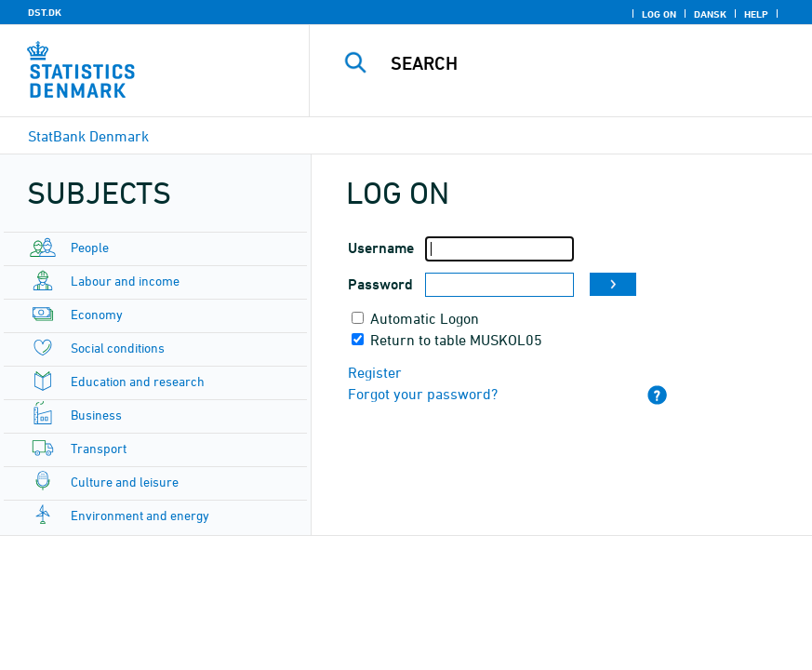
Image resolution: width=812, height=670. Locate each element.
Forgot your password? (423, 394)
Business (96, 415)
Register (375, 372)
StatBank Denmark (88, 136)
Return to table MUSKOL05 (456, 340)
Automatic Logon (425, 318)
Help (756, 14)
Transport (99, 448)
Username (381, 248)
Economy (97, 314)
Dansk (710, 14)
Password (380, 284)
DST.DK (45, 12)
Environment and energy (140, 515)
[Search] (582, 63)
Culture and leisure (125, 482)
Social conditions (118, 348)
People (90, 247)
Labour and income (125, 281)
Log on (659, 14)
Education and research (138, 381)
